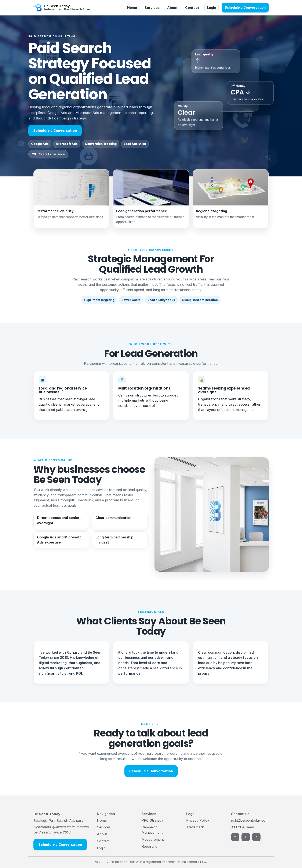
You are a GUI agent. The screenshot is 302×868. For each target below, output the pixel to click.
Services (152, 8)
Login (212, 8)
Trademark (195, 827)
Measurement (153, 839)
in (256, 837)
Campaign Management (152, 830)
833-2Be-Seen (242, 827)
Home (132, 8)
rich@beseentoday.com (250, 820)
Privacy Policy (198, 820)
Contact (192, 8)
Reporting (149, 846)
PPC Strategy (152, 820)
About (172, 8)
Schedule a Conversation (245, 8)
